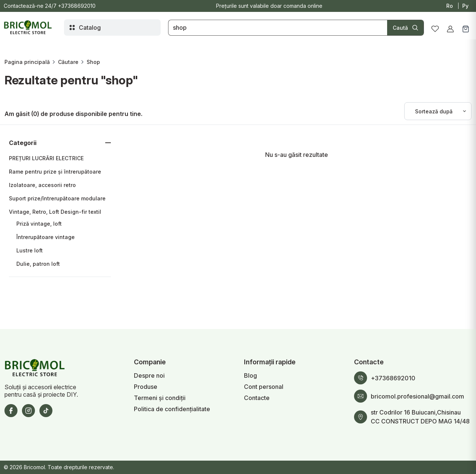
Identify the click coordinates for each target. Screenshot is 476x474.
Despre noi (149, 375)
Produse (146, 387)
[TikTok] (46, 411)
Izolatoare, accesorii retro (42, 185)
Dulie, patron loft (38, 264)
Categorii (23, 143)
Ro (450, 6)
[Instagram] (28, 411)
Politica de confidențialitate (172, 409)
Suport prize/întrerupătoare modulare (57, 198)
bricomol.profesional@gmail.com (417, 396)
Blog (250, 375)
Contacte (257, 398)
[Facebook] (11, 411)
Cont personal (264, 387)
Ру (465, 6)
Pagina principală (27, 62)
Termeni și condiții (160, 398)
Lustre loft (30, 250)
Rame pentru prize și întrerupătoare (55, 172)
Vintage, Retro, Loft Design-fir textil (55, 212)
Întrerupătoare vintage (46, 237)
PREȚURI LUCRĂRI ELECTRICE (46, 158)
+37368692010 (77, 6)
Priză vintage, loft (39, 224)
